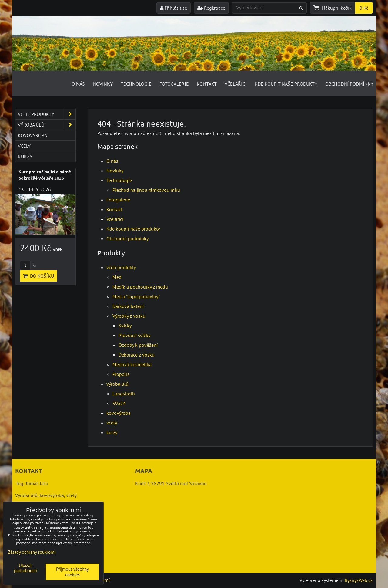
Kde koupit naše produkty (286, 84)
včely (112, 423)
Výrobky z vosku (129, 316)
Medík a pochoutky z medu (140, 287)
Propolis (121, 374)
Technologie (136, 84)
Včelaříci (236, 84)
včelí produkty (121, 267)
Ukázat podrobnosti (25, 568)
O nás (78, 84)
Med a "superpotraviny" (136, 296)
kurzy (112, 432)
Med (117, 277)
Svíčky (125, 326)
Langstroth (124, 394)
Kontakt (207, 84)
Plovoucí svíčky (134, 335)
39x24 (119, 403)
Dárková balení (128, 306)
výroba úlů (117, 384)
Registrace (211, 8)
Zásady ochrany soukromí (32, 552)
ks (28, 265)
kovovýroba (119, 413)
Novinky (103, 84)
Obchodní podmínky (349, 84)
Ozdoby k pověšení (138, 345)
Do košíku (38, 276)
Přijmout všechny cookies (72, 572)
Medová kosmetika (132, 364)
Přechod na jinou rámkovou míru (146, 190)
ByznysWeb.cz (359, 580)
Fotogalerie (174, 84)
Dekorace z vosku (137, 355)
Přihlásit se (174, 8)
